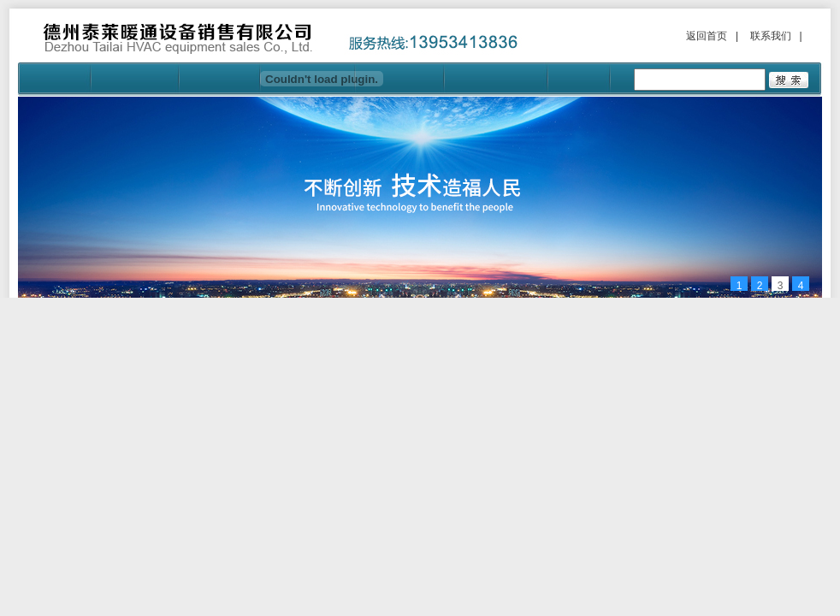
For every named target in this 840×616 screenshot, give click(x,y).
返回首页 (707, 36)
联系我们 (771, 36)
